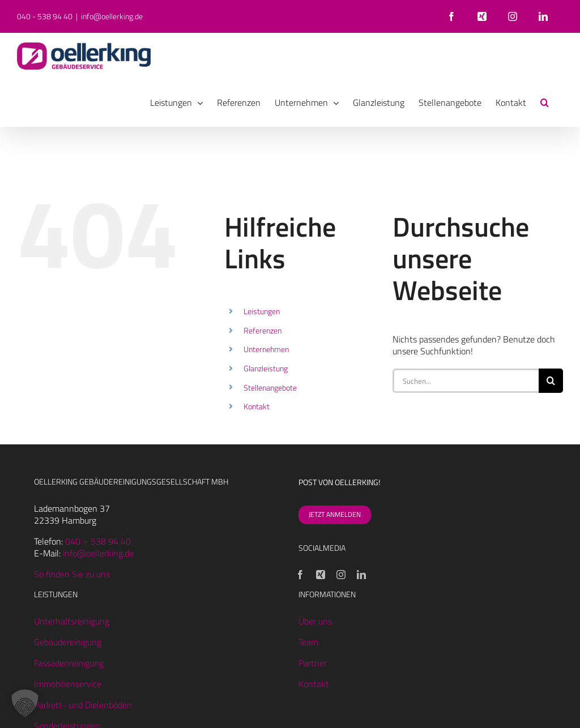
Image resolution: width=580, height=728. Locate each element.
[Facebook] (300, 575)
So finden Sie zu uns (72, 574)
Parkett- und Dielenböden (83, 705)
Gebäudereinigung (68, 642)
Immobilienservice (68, 684)
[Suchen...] (466, 381)
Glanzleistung (266, 368)
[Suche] (551, 381)
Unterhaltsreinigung (72, 621)
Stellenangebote (270, 387)
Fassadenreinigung (69, 663)
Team (308, 642)
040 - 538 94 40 (45, 16)
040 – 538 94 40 (98, 541)
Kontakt (257, 406)
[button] (545, 102)
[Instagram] (341, 575)
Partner (313, 663)
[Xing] (321, 575)
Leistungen (262, 311)
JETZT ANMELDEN (335, 514)
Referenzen (263, 330)
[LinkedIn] (361, 575)
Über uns (315, 621)
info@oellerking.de (112, 16)
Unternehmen (266, 349)
